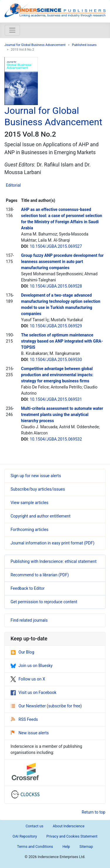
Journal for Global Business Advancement (35, 45)
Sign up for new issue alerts (36, 476)
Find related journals (29, 620)
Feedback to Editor (28, 588)
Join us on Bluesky (32, 666)
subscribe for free (64, 706)
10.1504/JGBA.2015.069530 (56, 360)
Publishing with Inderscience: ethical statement (54, 561)
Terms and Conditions (35, 846)
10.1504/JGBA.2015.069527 (56, 246)
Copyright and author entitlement (40, 516)
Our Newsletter (29, 706)
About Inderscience (69, 826)
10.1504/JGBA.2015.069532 (56, 439)
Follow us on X (28, 679)
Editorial (13, 185)
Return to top (94, 812)
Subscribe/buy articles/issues (38, 489)
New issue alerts (30, 733)
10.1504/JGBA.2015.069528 (56, 286)
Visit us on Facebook (33, 692)
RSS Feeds (24, 719)
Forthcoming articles (29, 530)
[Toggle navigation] (12, 30)
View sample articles (29, 503)
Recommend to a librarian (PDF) (40, 575)
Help (66, 846)
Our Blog (22, 652)
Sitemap (86, 846)
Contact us (34, 826)
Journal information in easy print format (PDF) (53, 543)
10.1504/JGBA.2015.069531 (56, 399)
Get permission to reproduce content (44, 602)
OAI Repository (25, 836)
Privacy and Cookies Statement (72, 836)
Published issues (84, 45)
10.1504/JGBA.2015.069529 (56, 326)
